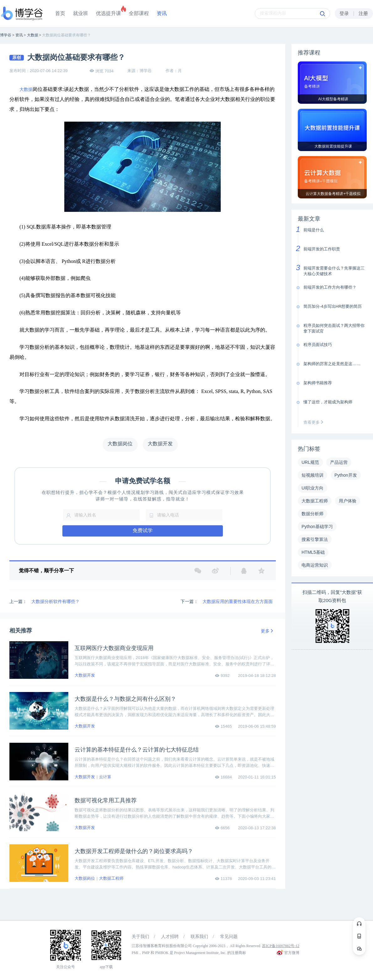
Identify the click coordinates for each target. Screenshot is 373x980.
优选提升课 (108, 13)
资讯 (162, 13)
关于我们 (140, 937)
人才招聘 (170, 937)
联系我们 (199, 937)
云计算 (105, 777)
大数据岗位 (85, 878)
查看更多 (315, 422)
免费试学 (143, 530)
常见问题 (229, 937)
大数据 (26, 89)
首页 (60, 13)
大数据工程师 (111, 878)
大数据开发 (85, 675)
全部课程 (139, 13)
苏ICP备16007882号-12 (281, 946)
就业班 (81, 13)
